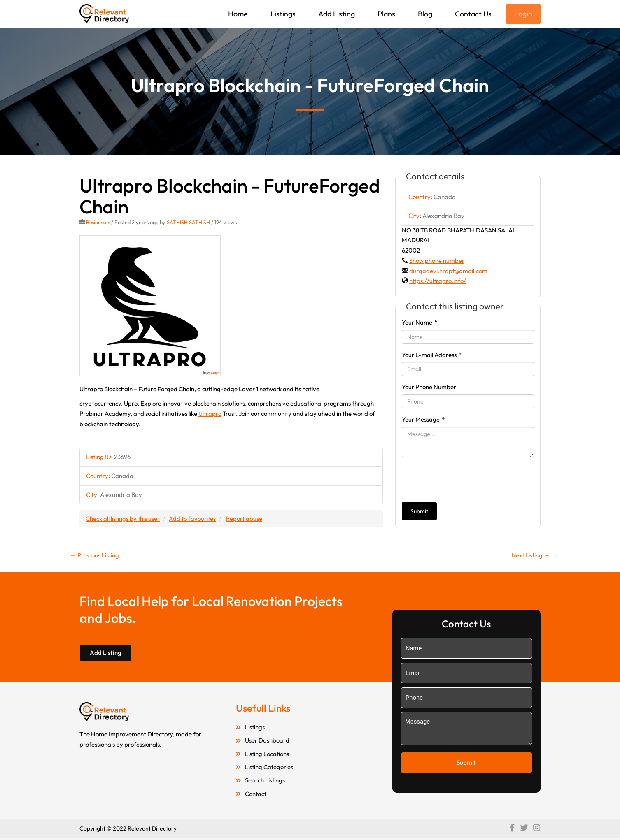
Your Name (420, 323)
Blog (424, 14)
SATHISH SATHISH (189, 223)
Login (523, 14)
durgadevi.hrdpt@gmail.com (449, 272)
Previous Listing (95, 556)
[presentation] (464, 480)
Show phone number (437, 261)
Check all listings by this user (123, 519)
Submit (419, 512)
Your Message (423, 420)
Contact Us (472, 14)
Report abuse (246, 519)
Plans (386, 14)
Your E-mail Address (432, 356)
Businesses (98, 223)
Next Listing (530, 556)
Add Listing (336, 14)
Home (237, 14)
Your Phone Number (429, 388)
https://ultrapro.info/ (438, 282)
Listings (282, 14)
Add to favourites (193, 519)
